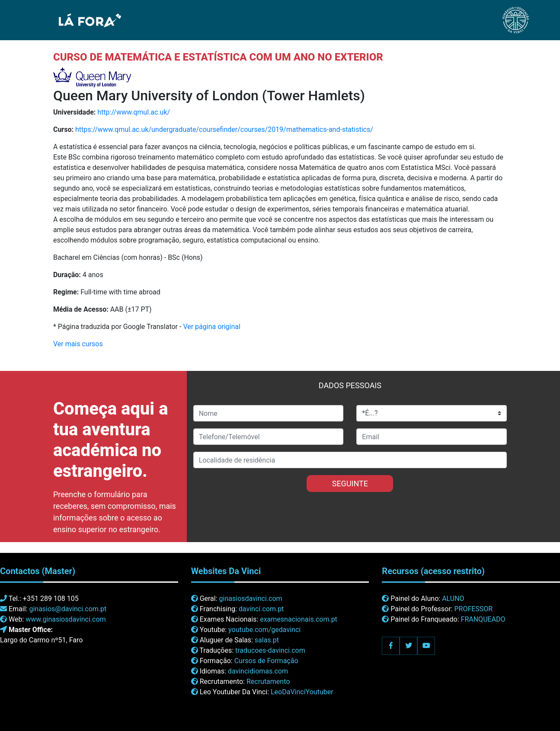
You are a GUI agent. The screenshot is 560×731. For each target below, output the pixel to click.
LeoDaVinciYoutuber (302, 692)
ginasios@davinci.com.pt (68, 609)
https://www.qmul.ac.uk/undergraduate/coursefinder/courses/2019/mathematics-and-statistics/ (224, 129)
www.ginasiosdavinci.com (66, 619)
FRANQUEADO (483, 619)
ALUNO (453, 599)
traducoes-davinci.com (270, 650)
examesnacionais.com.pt (299, 619)
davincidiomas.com (258, 671)
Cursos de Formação (266, 661)
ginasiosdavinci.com (251, 599)
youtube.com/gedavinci (264, 630)
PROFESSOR (473, 609)
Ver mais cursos (78, 344)
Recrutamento (268, 682)
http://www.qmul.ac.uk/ (134, 112)
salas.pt (267, 640)
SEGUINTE (350, 484)
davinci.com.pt (261, 609)
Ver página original (212, 327)
